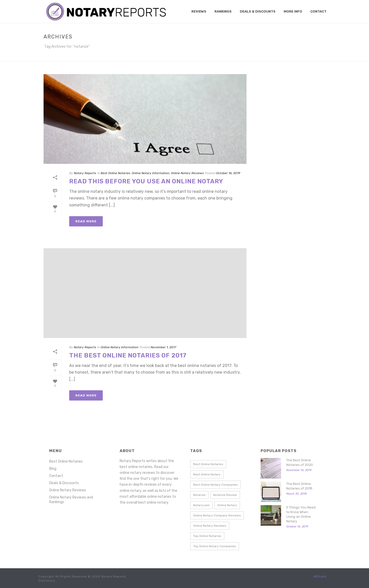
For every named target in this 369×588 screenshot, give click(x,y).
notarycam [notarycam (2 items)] (201, 505)
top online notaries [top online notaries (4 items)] (207, 536)
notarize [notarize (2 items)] (199, 495)
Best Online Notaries (115, 173)
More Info (293, 11)
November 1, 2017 (163, 347)
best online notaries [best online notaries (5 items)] (208, 464)
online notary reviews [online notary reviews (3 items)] (210, 526)
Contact (318, 11)
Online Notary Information (151, 173)
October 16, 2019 (228, 173)
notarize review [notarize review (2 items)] (225, 495)
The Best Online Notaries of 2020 (300, 462)
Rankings (223, 11)
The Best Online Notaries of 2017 (128, 355)
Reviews (199, 11)
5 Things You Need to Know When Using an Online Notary (301, 514)
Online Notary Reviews (187, 173)
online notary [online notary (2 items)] (227, 505)
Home (315, 56)
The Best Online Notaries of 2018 (299, 486)
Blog (53, 469)
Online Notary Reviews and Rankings (71, 500)
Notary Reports (85, 173)
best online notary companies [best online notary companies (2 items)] (216, 485)
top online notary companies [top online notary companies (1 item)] (215, 546)
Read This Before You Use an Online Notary (146, 181)
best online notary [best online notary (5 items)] (207, 474)
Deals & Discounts (258, 11)
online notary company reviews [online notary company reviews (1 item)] (217, 515)
